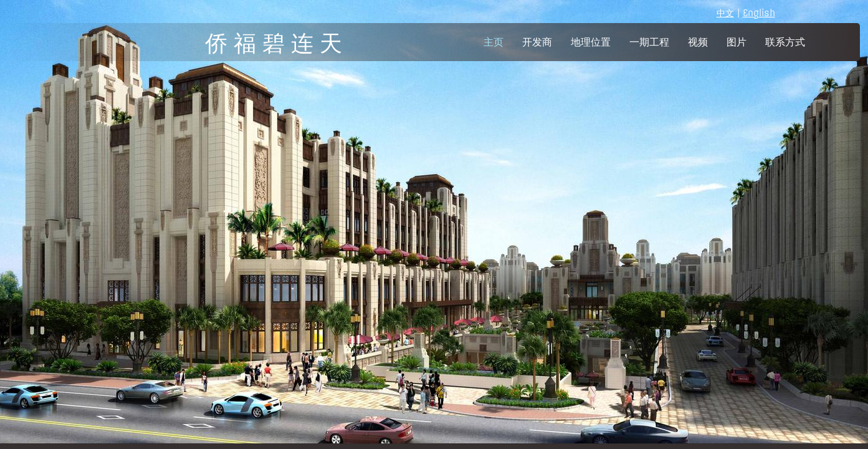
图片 (737, 42)
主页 (494, 42)
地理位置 (591, 42)
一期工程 (649, 42)
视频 (698, 42)
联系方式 (785, 42)
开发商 (537, 42)
